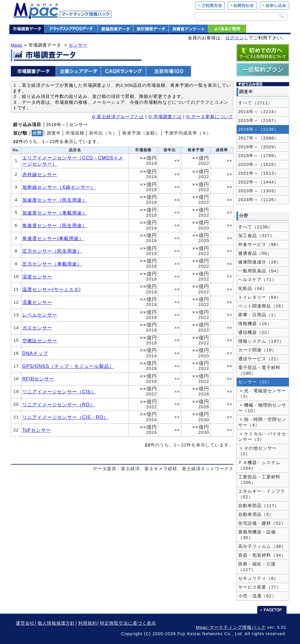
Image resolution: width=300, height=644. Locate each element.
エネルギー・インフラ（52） (262, 494)
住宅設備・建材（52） (262, 523)
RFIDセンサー (38, 379)
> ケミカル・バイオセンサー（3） (262, 437)
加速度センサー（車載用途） (55, 213)
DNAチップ (35, 353)
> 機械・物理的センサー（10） (262, 408)
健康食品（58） (255, 253)
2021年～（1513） (258, 173)
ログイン (235, 38)
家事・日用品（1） (258, 315)
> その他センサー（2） (258, 451)
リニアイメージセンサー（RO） (58, 405)
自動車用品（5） (256, 514)
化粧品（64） (253, 288)
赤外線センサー (40, 174)
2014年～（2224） (258, 112)
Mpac (17, 45)
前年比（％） (103, 133)
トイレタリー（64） (260, 297)
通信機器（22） (255, 332)
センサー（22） (255, 382)
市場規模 (75, 133)
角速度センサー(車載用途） (53, 238)
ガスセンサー (37, 328)
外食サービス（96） (260, 244)
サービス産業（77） (260, 587)
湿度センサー (37, 277)
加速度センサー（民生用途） (55, 200)
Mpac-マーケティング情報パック (231, 627)
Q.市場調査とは (165, 117)
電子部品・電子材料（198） (259, 370)
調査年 (54, 133)
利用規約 (88, 623)
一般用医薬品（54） (260, 271)
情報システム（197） (261, 341)
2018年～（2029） (258, 147)
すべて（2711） (255, 103)
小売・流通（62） (257, 596)
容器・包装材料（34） (262, 555)
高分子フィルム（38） (262, 546)
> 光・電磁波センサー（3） (262, 394)
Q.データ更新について (210, 117)
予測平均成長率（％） (188, 133)
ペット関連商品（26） (262, 306)
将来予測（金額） (141, 133)
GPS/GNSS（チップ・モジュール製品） (68, 366)
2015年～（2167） (258, 120)
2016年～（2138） (258, 129)
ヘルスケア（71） (257, 280)
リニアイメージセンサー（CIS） (59, 392)
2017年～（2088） (258, 138)
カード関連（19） (257, 350)
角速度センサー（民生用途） (55, 225)
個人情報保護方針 (56, 623)
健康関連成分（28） (260, 262)
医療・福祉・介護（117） (257, 567)
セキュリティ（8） (258, 578)
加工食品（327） (256, 236)
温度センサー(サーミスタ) (52, 289)
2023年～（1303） (258, 191)
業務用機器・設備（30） (257, 535)
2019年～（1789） (258, 156)
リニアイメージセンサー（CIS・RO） (65, 417)
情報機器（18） (255, 324)
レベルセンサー (40, 315)
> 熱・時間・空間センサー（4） (262, 422)
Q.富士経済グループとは (118, 117)
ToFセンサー (37, 430)
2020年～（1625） (258, 164)
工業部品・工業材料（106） (259, 480)
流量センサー (37, 302)
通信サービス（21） (260, 359)
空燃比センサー (40, 341)
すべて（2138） (255, 227)
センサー (78, 45)
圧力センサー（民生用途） (52, 251)
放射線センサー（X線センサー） (59, 187)
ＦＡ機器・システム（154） (259, 465)
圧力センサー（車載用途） (52, 264)
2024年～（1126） (258, 200)
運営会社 (25, 623)
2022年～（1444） (258, 182)
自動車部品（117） (259, 506)
